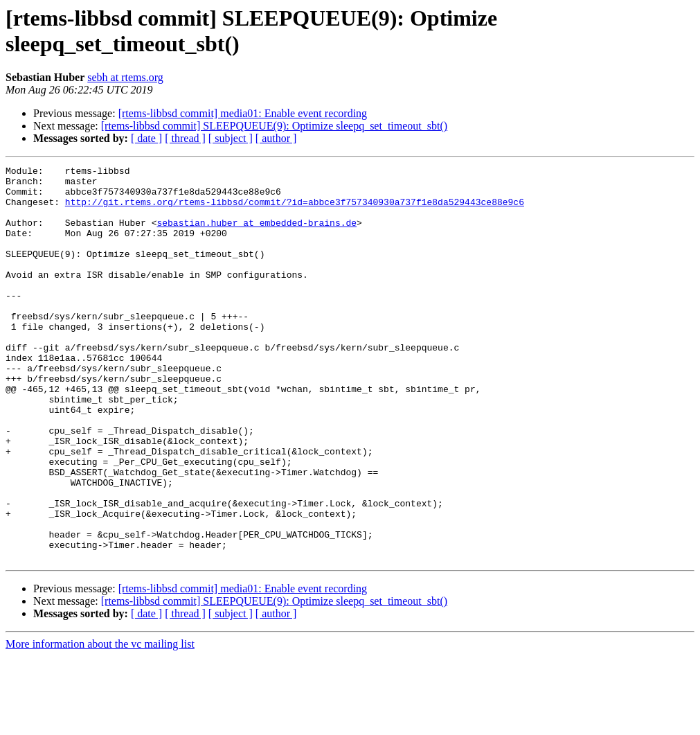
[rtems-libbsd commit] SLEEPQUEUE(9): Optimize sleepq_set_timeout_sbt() (274, 126)
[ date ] (146, 138)
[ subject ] (231, 138)
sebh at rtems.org (125, 77)
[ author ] (276, 138)
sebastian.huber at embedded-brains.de (257, 235)
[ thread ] (185, 138)
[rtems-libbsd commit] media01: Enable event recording (243, 113)
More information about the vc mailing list (100, 723)
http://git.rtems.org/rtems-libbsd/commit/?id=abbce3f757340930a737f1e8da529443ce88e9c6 (295, 210)
